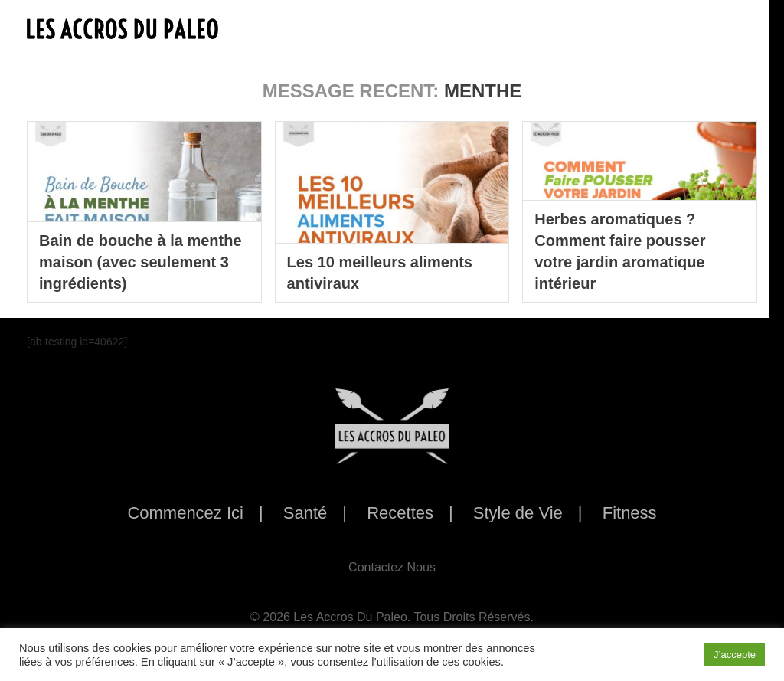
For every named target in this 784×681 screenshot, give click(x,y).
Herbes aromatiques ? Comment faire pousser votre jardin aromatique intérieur (620, 251)
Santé (305, 513)
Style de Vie (518, 513)
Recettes (400, 513)
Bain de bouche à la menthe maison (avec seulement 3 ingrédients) (140, 262)
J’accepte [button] (735, 655)
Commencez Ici (185, 513)
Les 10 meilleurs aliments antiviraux (380, 273)
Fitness (630, 513)
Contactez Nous (392, 567)
